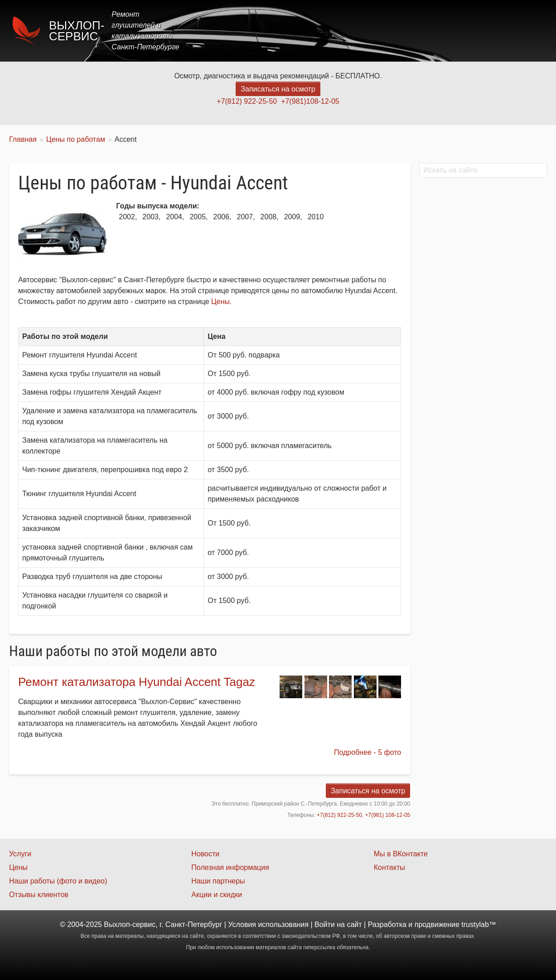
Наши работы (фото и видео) (58, 881)
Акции (417, 31)
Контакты (523, 31)
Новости (205, 854)
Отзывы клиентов (39, 895)
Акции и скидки (217, 895)
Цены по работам (76, 139)
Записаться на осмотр (278, 89)
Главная (303, 31)
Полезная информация (230, 867)
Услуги (345, 31)
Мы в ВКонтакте (401, 854)
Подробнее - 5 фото (367, 752)
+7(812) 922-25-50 (247, 101)
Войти (325, 924)
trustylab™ (479, 924)
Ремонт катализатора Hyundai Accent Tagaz (137, 682)
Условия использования (268, 924)
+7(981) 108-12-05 (388, 815)
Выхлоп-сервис (77, 31)
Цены (381, 31)
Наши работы (467, 31)
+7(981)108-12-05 (310, 101)
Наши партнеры (218, 881)
